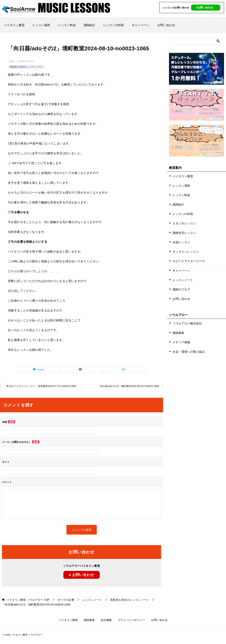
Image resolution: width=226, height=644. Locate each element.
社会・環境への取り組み (189, 352)
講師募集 (178, 333)
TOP (28, 600)
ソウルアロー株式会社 (187, 323)
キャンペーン (141, 25)
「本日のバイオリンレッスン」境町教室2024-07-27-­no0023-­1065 (40, 386)
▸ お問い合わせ (82, 575)
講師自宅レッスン (184, 233)
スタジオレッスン (184, 223)
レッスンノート (183, 280)
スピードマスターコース (189, 261)
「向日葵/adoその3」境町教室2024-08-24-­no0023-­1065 (128, 386)
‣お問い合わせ (205, 7)
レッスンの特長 (114, 25)
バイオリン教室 (14, 25)
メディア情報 (181, 342)
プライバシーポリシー (131, 620)
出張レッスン (181, 242)
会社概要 (106, 620)
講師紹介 (89, 25)
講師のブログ (181, 289)
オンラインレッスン (186, 252)
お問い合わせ (166, 25)
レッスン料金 (67, 25)
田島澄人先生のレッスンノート (26, 67)
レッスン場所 (41, 25)
